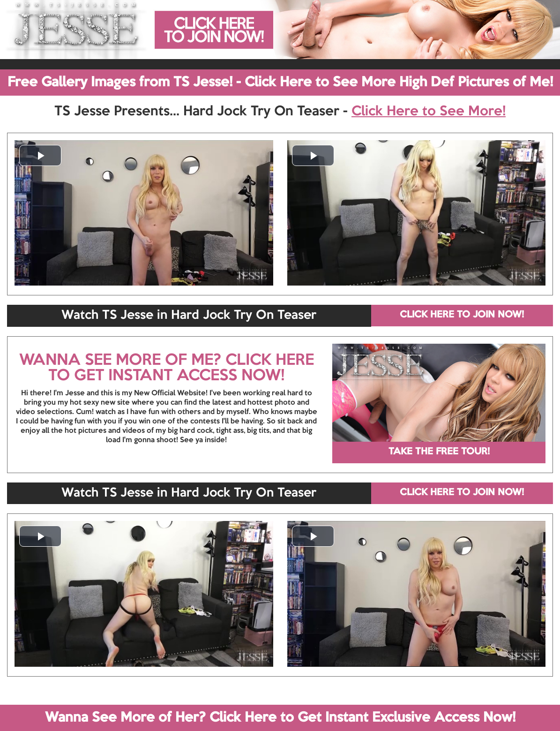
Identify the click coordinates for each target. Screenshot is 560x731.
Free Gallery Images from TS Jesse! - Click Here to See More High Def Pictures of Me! (280, 83)
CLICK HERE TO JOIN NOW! (462, 315)
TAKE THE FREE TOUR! (439, 452)
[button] (40, 155)
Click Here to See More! (429, 112)
